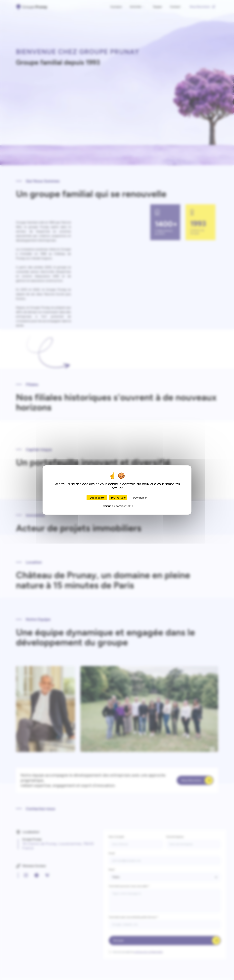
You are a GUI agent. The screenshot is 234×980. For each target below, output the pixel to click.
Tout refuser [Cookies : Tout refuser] (118, 498)
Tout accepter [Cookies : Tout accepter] (97, 498)
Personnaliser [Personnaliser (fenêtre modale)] (139, 498)
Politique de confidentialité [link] (117, 506)
